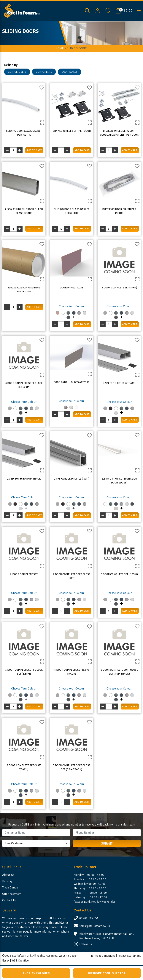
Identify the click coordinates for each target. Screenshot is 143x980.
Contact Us (9, 900)
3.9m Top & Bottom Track (119, 383)
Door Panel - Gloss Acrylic (71, 382)
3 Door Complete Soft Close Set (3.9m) (24, 385)
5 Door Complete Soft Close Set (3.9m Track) (72, 767)
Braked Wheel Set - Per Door (72, 131)
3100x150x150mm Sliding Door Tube (24, 290)
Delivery (7, 881)
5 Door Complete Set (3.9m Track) (24, 767)
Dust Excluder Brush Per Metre (119, 211)
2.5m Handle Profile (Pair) (72, 479)
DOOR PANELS (70, 72)
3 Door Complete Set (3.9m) (119, 288)
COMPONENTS (44, 72)
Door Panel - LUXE (72, 288)
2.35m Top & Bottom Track (24, 479)
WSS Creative (20, 961)
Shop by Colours (36, 973)
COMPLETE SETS (17, 72)
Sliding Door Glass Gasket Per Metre (24, 133)
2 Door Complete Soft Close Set (72, 576)
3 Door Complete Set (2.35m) (119, 574)
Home (60, 48)
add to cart (34, 150)
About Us (8, 875)
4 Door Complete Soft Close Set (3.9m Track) (119, 672)
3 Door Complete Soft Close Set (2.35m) (24, 672)
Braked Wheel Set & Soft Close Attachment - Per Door (119, 133)
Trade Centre (10, 888)
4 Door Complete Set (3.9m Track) (71, 672)
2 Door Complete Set (24, 574)
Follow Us (86, 944)
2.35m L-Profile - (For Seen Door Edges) (119, 481)
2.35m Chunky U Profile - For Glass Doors (24, 211)
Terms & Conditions (103, 956)
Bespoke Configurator (107, 973)
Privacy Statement (129, 956)
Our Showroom (12, 894)
